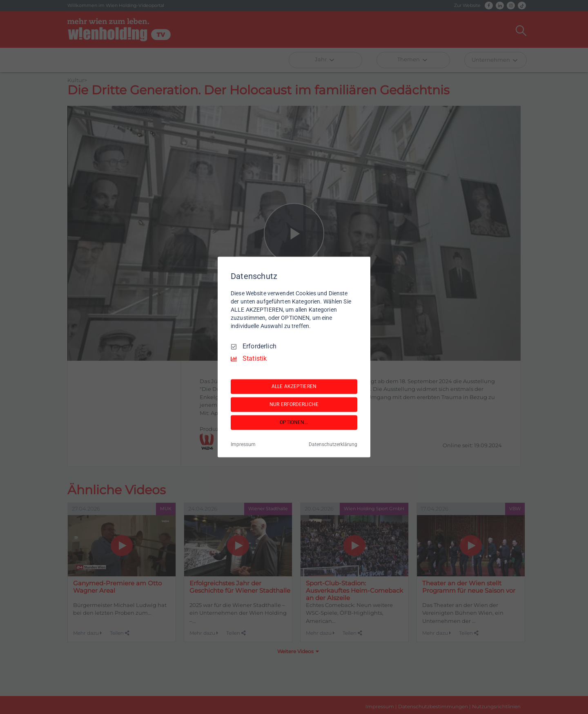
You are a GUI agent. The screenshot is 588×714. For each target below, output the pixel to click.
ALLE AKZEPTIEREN (294, 386)
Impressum (243, 445)
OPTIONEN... (294, 422)
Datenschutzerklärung (333, 445)
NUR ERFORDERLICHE (294, 404)
